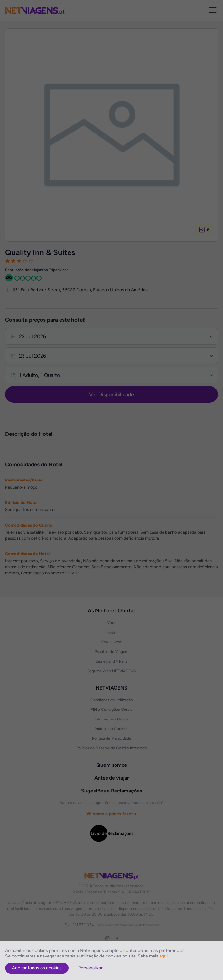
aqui (163, 956)
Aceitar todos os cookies (37, 968)
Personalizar (90, 968)
